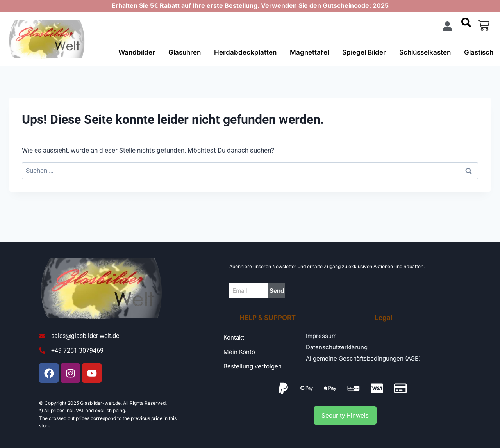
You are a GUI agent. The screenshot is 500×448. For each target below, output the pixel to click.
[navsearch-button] (466, 25)
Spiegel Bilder (364, 52)
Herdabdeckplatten (245, 52)
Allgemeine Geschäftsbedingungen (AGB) (363, 358)
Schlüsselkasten (425, 52)
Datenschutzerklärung (337, 347)
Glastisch (479, 52)
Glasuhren (185, 52)
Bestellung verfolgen (253, 366)
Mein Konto (239, 352)
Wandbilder (137, 52)
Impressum (321, 336)
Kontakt (234, 337)
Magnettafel (309, 52)
